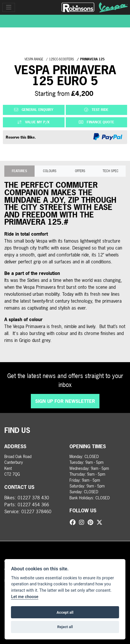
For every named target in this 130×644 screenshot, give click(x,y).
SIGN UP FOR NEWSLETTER (65, 401)
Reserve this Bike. (21, 137)
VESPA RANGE (34, 59)
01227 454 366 (33, 505)
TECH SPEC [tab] (111, 171)
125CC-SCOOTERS (62, 59)
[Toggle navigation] (9, 7)
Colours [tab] (50, 171)
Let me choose (25, 597)
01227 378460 (36, 511)
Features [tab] (19, 171)
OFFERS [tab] (80, 171)
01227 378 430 (33, 498)
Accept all (65, 612)
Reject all (65, 627)
